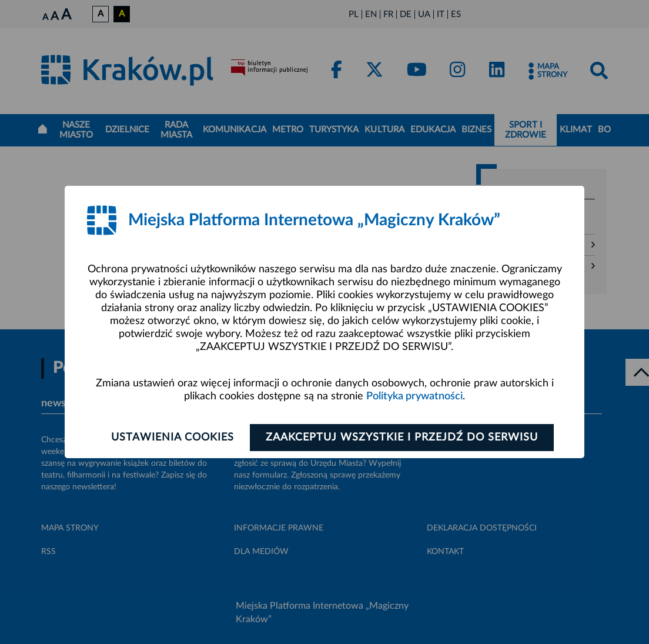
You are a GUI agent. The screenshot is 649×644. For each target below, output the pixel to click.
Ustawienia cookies (173, 438)
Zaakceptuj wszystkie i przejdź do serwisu (402, 438)
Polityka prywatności (414, 396)
